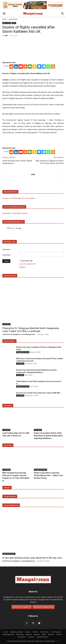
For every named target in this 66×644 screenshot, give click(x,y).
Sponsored (8, 445)
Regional (29, 634)
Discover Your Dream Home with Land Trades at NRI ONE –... (39, 393)
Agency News (13, 19)
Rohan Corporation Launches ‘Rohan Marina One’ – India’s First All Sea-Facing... (48, 475)
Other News (44, 632)
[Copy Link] (35, 67)
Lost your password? (27, 264)
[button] (4, 14)
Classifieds (20, 375)
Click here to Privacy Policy (43, 607)
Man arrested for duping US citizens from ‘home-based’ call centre (50, 162)
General (59, 634)
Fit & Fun (35, 632)
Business (51, 634)
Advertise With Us (42, 637)
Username (6, 249)
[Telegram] (44, 67)
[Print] (25, 67)
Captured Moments (11, 505)
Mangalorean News (23, 352)
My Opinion (22, 637)
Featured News (9, 341)
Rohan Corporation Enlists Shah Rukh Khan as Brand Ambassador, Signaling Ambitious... (49, 436)
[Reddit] (11, 67)
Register (22, 267)
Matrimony (20, 634)
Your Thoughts (56, 632)
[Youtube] (21, 67)
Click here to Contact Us (22, 607)
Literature (31, 637)
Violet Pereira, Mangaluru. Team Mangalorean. (19, 334)
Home (4, 19)
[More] (53, 67)
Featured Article (10, 276)
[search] (31, 228)
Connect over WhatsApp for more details (18, 198)
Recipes (28, 632)
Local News (6, 324)
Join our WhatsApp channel (14, 207)
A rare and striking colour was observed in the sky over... (33, 558)
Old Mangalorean (8, 634)
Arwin (57, 641)
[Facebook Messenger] (39, 67)
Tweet (6, 66)
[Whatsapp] (48, 67)
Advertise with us (10, 192)
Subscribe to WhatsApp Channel (15, 213)
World (14, 23)
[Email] (30, 67)
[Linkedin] (16, 67)
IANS (6, 36)
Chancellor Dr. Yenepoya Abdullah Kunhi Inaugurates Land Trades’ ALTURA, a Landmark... (31, 330)
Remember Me (27, 261)
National (37, 634)
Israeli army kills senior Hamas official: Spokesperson (17, 162)
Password (6, 255)
